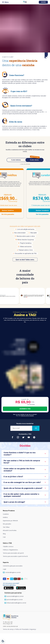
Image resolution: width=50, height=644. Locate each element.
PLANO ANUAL (34, 160)
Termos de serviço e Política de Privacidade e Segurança (19, 629)
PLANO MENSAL (16, 160)
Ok (36, 428)
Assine (43, 2)
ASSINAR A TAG (25, 409)
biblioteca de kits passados (27, 416)
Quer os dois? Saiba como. (25, 260)
